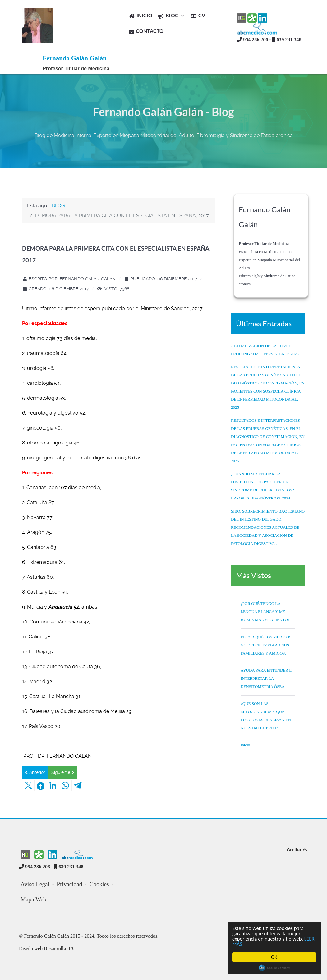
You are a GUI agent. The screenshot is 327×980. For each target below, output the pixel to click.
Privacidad (69, 884)
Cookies (99, 884)
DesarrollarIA (59, 948)
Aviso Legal (35, 884)
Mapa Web (33, 899)
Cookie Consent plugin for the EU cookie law (274, 968)
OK (274, 957)
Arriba (297, 849)
